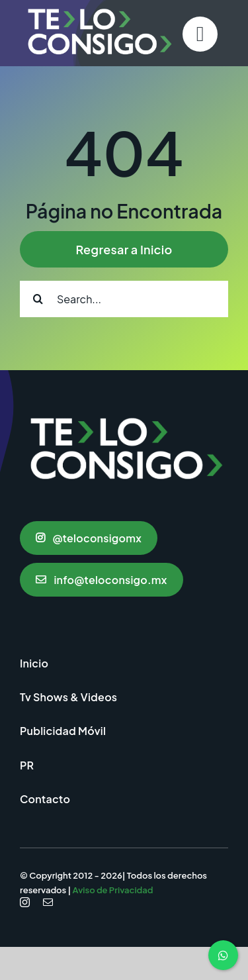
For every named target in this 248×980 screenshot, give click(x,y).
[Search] (38, 299)
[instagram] (25, 902)
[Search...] (124, 299)
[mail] (48, 902)
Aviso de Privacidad (113, 890)
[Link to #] (200, 34)
